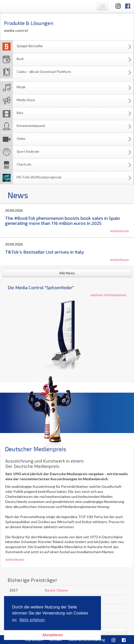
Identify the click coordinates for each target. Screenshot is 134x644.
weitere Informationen (109, 295)
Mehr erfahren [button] (32, 620)
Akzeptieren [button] (52, 635)
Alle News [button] (67, 273)
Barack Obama (56, 590)
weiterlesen (119, 231)
